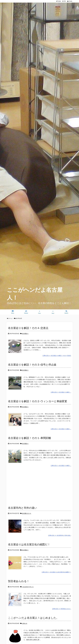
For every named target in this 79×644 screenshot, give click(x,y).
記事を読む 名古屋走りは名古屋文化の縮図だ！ (56, 577)
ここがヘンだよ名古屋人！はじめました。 (33, 623)
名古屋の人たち (27, 516)
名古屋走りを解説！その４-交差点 (28, 328)
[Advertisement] (39, 489)
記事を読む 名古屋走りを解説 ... (61, 394)
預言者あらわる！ (19, 586)
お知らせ (25, 629)
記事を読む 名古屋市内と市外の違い (60, 539)
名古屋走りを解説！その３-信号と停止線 (32, 365)
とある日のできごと (28, 591)
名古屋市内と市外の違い (22, 511)
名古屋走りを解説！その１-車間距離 (29, 440)
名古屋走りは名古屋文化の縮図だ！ (29, 548)
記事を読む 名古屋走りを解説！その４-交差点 (57, 356)
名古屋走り (25, 334)
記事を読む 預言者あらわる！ (62, 614)
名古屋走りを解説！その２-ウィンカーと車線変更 (38, 403)
